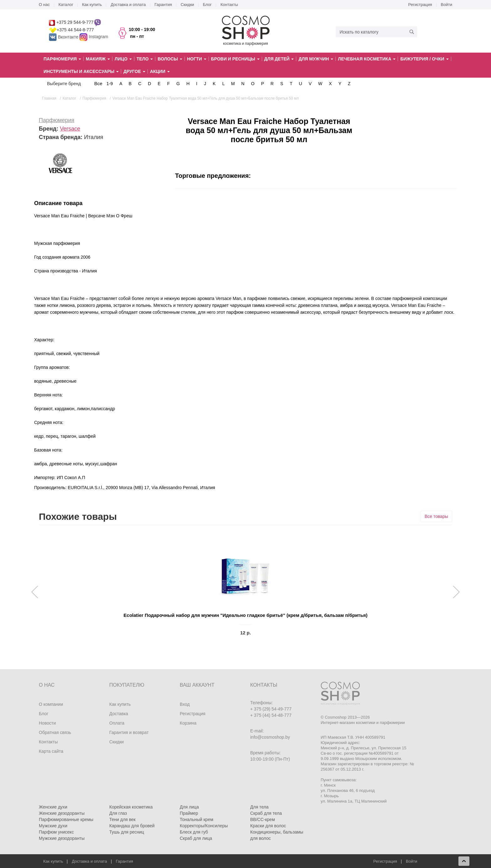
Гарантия (163, 5)
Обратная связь (55, 732)
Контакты (229, 5)
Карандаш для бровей (132, 826)
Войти (447, 5)
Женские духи (53, 807)
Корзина (188, 723)
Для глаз (118, 813)
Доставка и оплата (128, 5)
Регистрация (420, 5)
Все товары (436, 516)
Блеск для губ (194, 832)
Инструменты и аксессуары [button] (81, 71)
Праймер (189, 813)
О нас (44, 5)
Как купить (92, 5)
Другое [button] (134, 71)
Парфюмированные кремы (66, 819)
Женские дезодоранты (62, 813)
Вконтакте (64, 37)
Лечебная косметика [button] (367, 59)
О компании (51, 704)
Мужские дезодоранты (62, 838)
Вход (185, 704)
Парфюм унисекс (56, 832)
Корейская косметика (131, 807)
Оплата (117, 723)
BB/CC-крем (263, 819)
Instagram (98, 37)
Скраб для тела (266, 813)
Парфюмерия (57, 120)
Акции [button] (160, 71)
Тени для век (122, 819)
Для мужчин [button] (316, 59)
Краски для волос (268, 826)
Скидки (187, 5)
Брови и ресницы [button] (235, 59)
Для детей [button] (279, 59)
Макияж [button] (98, 59)
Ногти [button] (196, 59)
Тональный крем (196, 819)
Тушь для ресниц (127, 832)
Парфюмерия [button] (62, 59)
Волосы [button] (170, 59)
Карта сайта (51, 751)
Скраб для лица (196, 838)
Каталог (66, 5)
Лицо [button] (123, 59)
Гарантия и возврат (129, 732)
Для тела (259, 807)
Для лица (189, 807)
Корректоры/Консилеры (204, 826)
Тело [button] (145, 59)
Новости (47, 723)
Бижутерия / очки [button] (424, 59)
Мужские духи (53, 826)
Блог (207, 5)
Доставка (119, 714)
